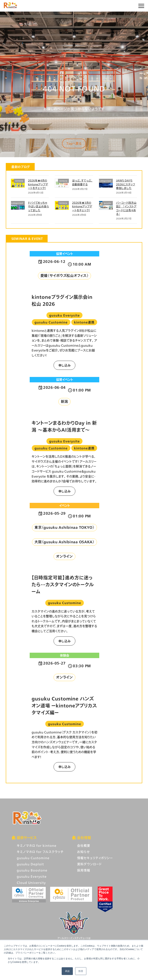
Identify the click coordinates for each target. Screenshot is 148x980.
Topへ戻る (74, 143)
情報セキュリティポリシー (95, 858)
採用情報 (84, 870)
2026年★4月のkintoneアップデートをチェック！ (38, 184)
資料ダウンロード (89, 864)
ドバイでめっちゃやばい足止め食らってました (38, 206)
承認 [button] (67, 971)
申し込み (65, 365)
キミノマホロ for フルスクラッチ (40, 852)
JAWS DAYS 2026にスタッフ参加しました (126, 184)
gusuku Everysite (32, 876)
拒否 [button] (81, 971)
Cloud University (31, 883)
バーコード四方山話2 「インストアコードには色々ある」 (126, 208)
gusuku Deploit (30, 864)
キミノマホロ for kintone (37, 846)
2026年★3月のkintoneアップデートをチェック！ (82, 206)
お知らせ (83, 852)
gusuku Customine (33, 858)
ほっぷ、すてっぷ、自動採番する (82, 182)
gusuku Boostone (32, 870)
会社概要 (84, 846)
